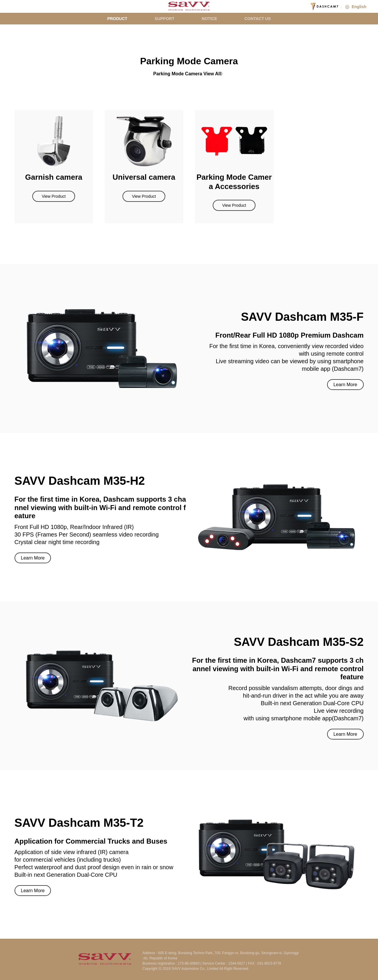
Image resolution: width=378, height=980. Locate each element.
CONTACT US (258, 19)
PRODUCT (117, 19)
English (355, 7)
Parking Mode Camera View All (187, 74)
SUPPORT (165, 19)
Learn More (345, 385)
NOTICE (209, 19)
